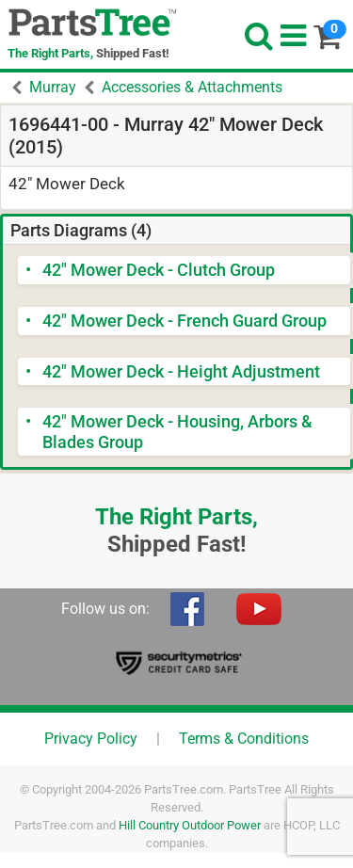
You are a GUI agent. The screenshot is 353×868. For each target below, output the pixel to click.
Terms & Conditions (244, 739)
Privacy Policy (91, 739)
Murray (53, 87)
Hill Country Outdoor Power (190, 825)
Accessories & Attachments (192, 87)
